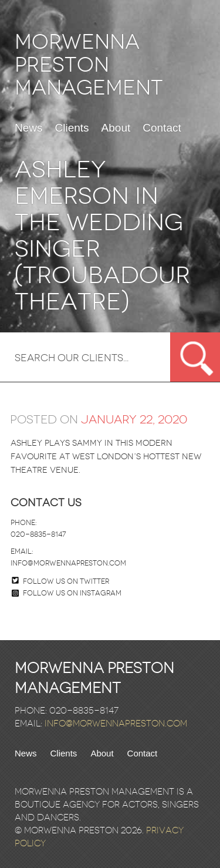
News (29, 128)
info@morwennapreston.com (68, 563)
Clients (72, 128)
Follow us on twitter (66, 581)
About (116, 128)
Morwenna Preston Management (89, 65)
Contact (162, 128)
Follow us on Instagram (67, 593)
